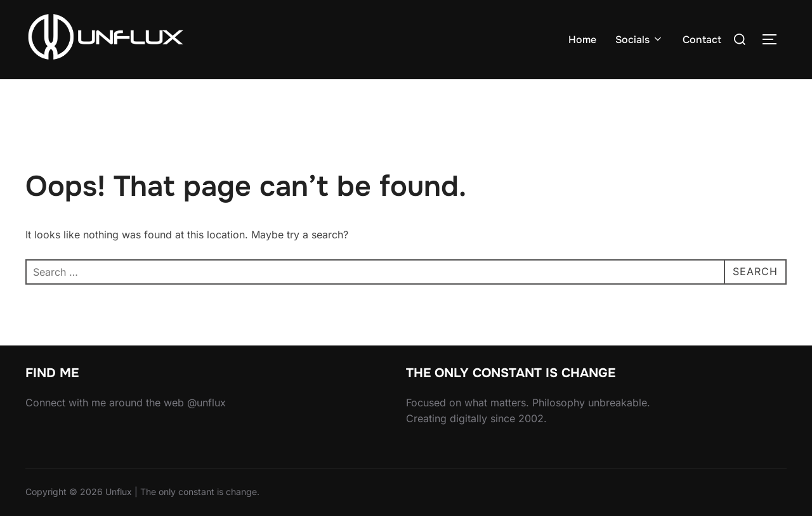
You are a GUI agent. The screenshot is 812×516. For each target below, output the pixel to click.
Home (582, 40)
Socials (639, 40)
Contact (702, 40)
